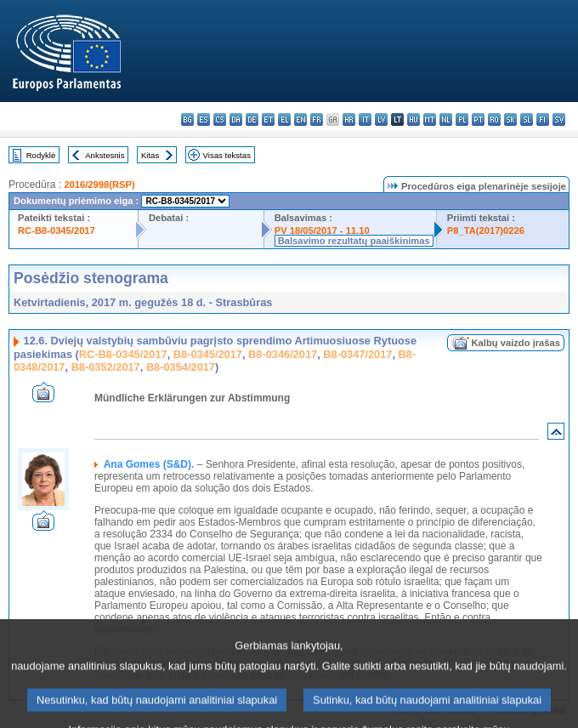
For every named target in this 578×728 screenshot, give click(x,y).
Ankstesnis (105, 155)
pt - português (478, 119)
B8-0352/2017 (106, 367)
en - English (300, 119)
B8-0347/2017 (357, 354)
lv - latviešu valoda (381, 119)
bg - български (187, 119)
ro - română (494, 119)
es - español (204, 119)
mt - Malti (430, 119)
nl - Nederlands (446, 119)
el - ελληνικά (284, 119)
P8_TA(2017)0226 (486, 230)
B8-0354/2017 (181, 367)
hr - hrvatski (349, 119)
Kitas (150, 155)
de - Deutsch (252, 119)
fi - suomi (543, 119)
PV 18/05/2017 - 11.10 (322, 230)
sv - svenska (559, 119)
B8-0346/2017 (283, 354)
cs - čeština (220, 119)
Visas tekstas (227, 155)
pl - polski (462, 119)
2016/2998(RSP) (99, 185)
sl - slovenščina (527, 119)
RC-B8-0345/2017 (57, 230)
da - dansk (236, 119)
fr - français (317, 119)
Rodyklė (41, 155)
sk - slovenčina (510, 119)
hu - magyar (414, 119)
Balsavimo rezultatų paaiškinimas (354, 241)
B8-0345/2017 (208, 354)
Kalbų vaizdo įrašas (516, 343)
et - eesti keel (268, 119)
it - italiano (365, 119)
